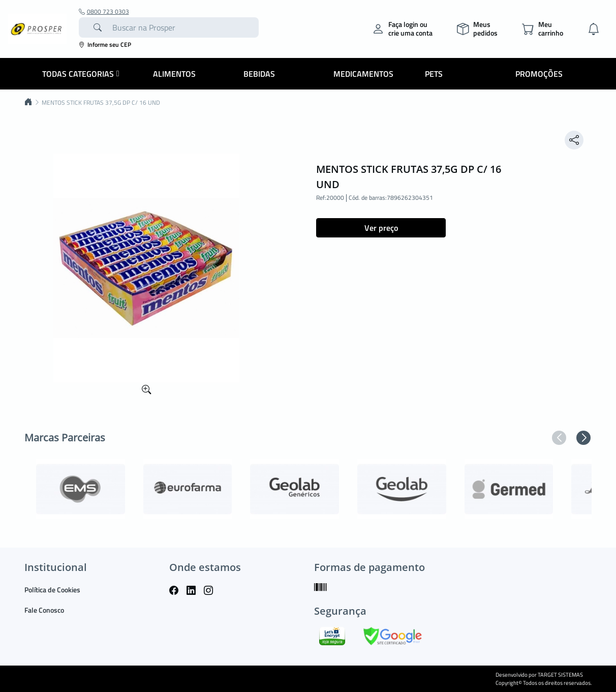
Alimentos (174, 74)
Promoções (539, 74)
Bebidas (259, 74)
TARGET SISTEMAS (560, 675)
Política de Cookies (52, 590)
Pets (434, 74)
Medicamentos (363, 74)
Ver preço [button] (381, 228)
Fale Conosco (44, 610)
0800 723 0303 (104, 12)
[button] (559, 438)
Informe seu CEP (105, 44)
